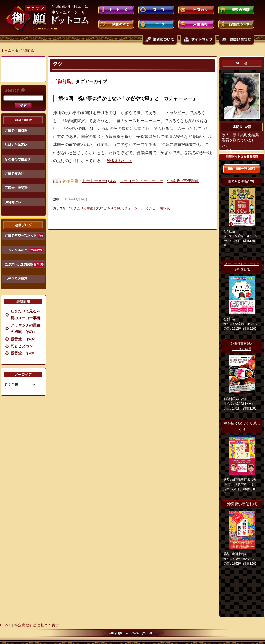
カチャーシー (131, 208)
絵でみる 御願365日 (242, 181)
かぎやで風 (112, 208)
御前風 (29, 51)
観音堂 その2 (23, 339)
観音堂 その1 (23, 353)
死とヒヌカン (22, 346)
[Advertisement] (24, 68)
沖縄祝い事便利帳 (183, 181)
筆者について (236, 151)
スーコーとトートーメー (141, 181)
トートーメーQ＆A (99, 181)
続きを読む (119, 161)
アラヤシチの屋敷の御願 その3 (25, 329)
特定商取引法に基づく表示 (37, 625)
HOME (6, 625)
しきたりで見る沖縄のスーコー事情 (25, 315)
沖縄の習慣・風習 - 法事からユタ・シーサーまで (70, 12)
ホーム (6, 51)
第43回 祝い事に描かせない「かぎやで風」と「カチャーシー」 (128, 98)
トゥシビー (151, 208)
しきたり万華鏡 (82, 208)
